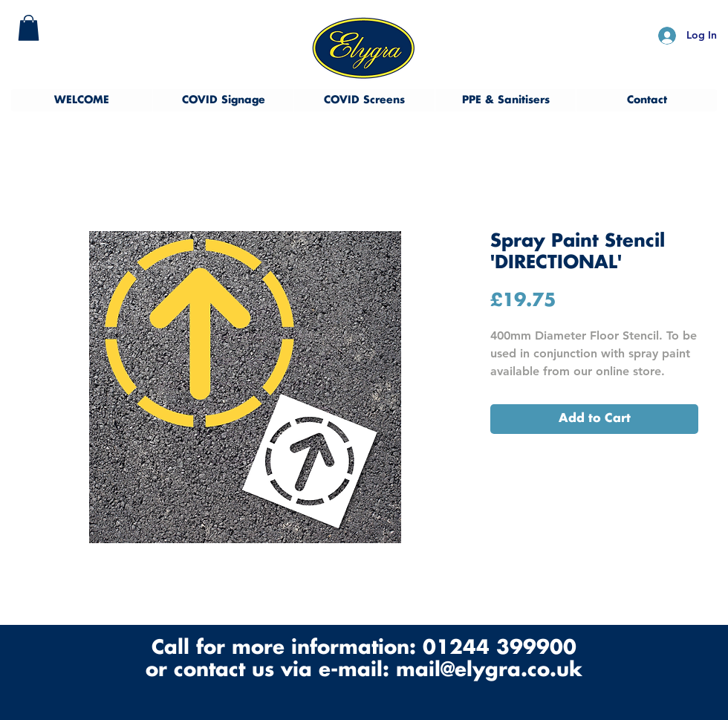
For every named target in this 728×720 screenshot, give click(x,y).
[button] (29, 28)
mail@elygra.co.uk (489, 671)
